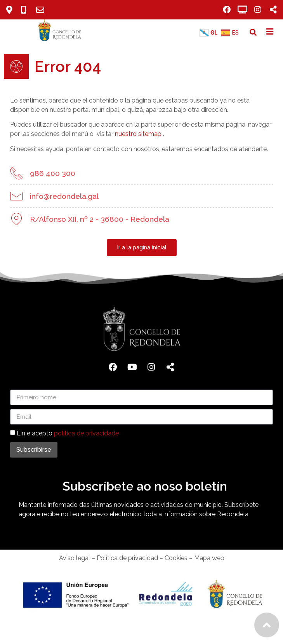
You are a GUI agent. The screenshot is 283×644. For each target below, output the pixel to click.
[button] (253, 32)
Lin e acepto (68, 433)
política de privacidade (86, 433)
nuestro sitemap (132, 134)
